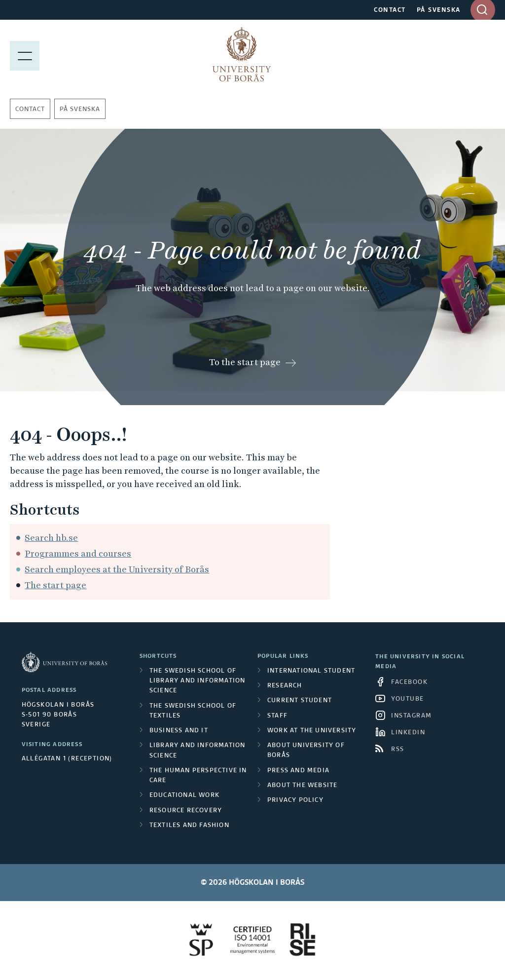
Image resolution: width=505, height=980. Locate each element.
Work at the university (312, 731)
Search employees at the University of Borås (117, 569)
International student (311, 671)
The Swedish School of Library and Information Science (198, 681)
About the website (302, 786)
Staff (277, 716)
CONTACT (390, 10)
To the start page (245, 362)
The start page (55, 585)
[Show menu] (25, 54)
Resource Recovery (186, 811)
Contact (30, 110)
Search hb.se (51, 538)
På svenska (80, 110)
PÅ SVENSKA (439, 10)
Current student (300, 701)
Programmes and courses (78, 553)
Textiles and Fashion (189, 826)
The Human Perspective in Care (198, 776)
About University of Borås (306, 751)
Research (285, 686)
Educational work (184, 795)
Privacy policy (295, 800)
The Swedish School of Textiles (193, 711)
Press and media (298, 771)
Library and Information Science (198, 751)
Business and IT (179, 731)
